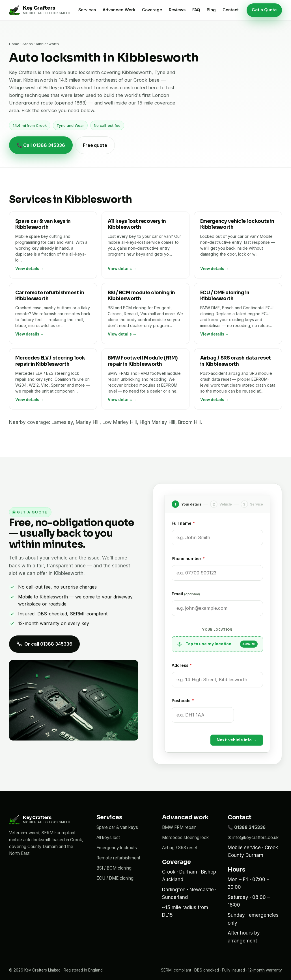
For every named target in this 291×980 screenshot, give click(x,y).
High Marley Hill (158, 422)
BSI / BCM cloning (114, 868)
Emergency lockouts (117, 848)
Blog (211, 10)
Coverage (152, 10)
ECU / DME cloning (115, 878)
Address (182, 665)
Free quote (95, 145)
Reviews (177, 10)
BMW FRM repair (179, 827)
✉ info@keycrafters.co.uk (253, 838)
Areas (28, 44)
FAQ (196, 10)
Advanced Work (119, 10)
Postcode (183, 701)
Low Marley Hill (120, 422)
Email (186, 594)
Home (14, 44)
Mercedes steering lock (185, 838)
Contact (231, 10)
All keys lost (108, 838)
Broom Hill (189, 422)
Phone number (188, 558)
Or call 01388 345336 (45, 644)
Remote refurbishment (118, 858)
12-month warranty (265, 970)
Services (87, 10)
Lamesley (62, 422)
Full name (183, 523)
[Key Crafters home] (40, 10)
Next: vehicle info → (237, 740)
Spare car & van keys (117, 827)
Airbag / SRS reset (180, 848)
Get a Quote (264, 10)
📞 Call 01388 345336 (41, 145)
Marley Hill (88, 422)
